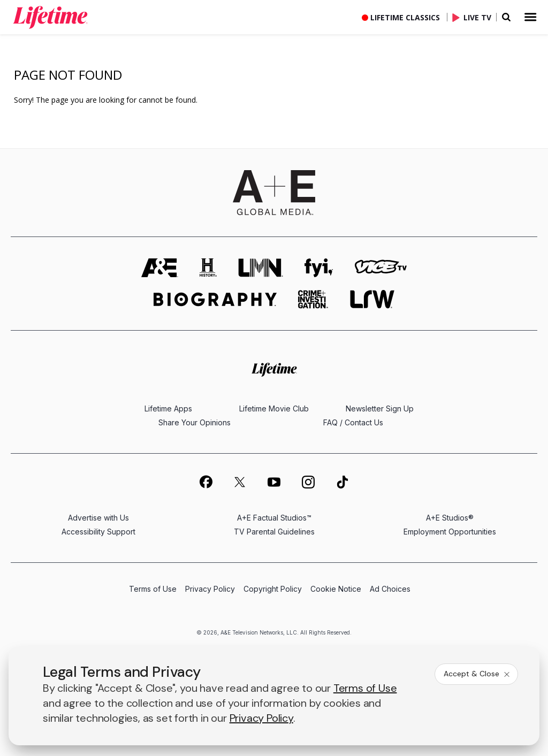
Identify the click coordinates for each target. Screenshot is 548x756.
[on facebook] (205, 482)
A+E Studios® (450, 518)
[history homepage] (208, 268)
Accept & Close (477, 674)
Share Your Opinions (195, 422)
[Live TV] (474, 17)
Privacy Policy (210, 589)
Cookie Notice (336, 589)
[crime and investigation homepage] (313, 299)
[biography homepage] (215, 299)
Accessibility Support (98, 532)
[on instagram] (308, 482)
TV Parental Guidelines (274, 532)
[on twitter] (240, 482)
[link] (50, 17)
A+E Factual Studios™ (274, 518)
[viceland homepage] (380, 268)
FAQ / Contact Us (353, 422)
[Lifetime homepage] (274, 369)
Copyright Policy (273, 589)
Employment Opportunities (450, 532)
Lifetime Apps (168, 408)
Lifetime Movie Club (274, 408)
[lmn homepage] (261, 268)
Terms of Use (153, 589)
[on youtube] (274, 482)
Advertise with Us (98, 518)
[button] (59, 17)
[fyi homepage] (319, 268)
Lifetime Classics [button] (405, 17)
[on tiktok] (342, 482)
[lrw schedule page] (372, 299)
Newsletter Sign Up (380, 408)
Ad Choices (390, 589)
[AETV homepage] (160, 268)
